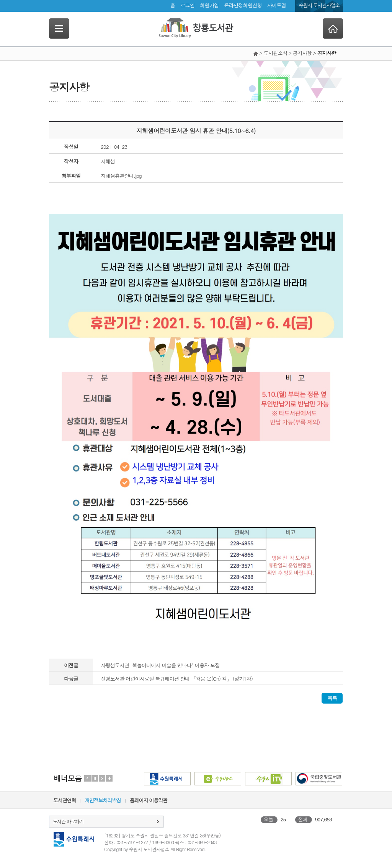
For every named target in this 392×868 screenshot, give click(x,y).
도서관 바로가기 (68, 821)
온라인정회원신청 (243, 5)
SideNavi (59, 28)
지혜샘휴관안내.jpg (121, 176)
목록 (332, 698)
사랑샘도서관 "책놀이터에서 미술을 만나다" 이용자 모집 (160, 665)
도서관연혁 (65, 800)
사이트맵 (277, 5)
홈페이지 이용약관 (149, 800)
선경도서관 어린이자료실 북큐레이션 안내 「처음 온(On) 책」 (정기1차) (177, 679)
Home (333, 28)
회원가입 (209, 5)
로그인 (187, 5)
